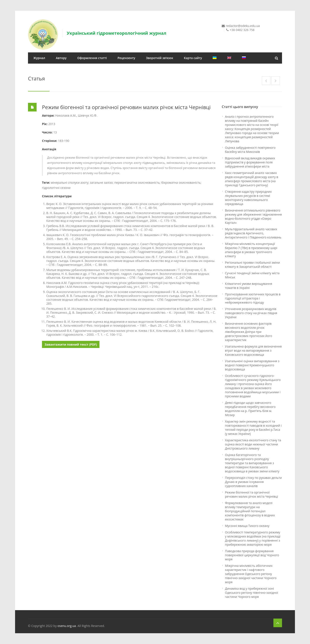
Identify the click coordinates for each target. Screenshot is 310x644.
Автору (61, 58)
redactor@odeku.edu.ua (243, 26)
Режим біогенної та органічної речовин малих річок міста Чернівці (126, 107)
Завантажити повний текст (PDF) (71, 344)
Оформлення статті (92, 58)
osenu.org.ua (67, 626)
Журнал (39, 58)
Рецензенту (126, 58)
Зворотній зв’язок (160, 58)
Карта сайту (193, 58)
